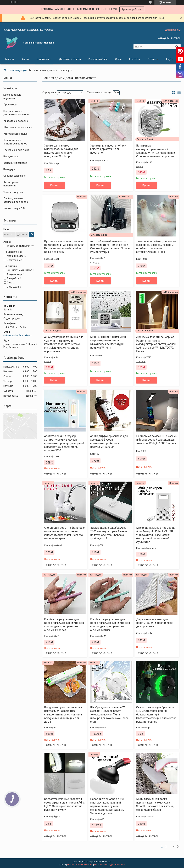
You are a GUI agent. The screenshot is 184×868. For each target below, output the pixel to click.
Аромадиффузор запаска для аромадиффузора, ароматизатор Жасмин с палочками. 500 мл (109, 441)
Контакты (135, 59)
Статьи (152, 59)
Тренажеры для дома (16, 150)
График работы (132, 9)
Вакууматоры (11, 157)
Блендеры (9, 169)
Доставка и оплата (70, 59)
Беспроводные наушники (12, 96)
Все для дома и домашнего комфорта (16, 113)
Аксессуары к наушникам (12, 184)
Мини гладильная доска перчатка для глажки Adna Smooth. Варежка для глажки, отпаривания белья (155, 804)
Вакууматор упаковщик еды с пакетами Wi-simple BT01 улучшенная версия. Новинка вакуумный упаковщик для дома (63, 714)
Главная (10, 59)
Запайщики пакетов (15, 163)
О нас (118, 59)
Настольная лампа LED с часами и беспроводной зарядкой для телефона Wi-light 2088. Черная (157, 440)
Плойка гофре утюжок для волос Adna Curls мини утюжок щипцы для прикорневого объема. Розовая (64, 625)
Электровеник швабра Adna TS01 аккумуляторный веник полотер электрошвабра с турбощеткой (109, 533)
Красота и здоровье (16, 121)
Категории (43, 59)
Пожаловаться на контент (80, 865)
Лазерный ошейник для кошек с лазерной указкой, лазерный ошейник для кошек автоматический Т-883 (156, 247)
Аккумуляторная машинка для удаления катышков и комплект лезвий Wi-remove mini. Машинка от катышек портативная (64, 344)
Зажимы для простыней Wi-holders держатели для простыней (108, 149)
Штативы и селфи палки (18, 127)
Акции (26, 59)
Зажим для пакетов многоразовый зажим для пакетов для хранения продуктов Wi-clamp (61, 151)
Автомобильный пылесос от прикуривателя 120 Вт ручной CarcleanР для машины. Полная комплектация (110, 247)
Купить (54, 185)
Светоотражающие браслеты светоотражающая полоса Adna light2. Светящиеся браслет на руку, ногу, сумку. (64, 804)
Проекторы (10, 105)
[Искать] (177, 47)
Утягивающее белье (15, 134)
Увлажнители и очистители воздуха (15, 142)
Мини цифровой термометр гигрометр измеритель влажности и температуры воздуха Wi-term (108, 342)
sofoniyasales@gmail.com (18, 336)
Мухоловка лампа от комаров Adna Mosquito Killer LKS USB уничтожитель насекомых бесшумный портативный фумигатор (155, 535)
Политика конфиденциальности (110, 865)
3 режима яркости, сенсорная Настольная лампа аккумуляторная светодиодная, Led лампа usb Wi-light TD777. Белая (156, 344)
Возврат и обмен (98, 59)
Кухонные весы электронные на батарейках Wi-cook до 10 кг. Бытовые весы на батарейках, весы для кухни (64, 247)
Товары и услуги (17, 70)
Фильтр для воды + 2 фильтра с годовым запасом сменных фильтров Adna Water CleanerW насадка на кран (64, 533)
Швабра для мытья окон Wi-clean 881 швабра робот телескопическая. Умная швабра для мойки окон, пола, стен (110, 714)
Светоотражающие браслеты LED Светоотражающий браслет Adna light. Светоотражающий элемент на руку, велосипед (156, 714)
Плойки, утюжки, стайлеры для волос (16, 200)
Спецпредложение (15, 176)
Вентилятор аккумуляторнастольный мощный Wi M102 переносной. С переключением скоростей (156, 151)
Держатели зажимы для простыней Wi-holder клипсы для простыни (155, 623)
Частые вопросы (13, 192)
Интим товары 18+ (14, 208)
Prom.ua (107, 862)
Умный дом (10, 88)
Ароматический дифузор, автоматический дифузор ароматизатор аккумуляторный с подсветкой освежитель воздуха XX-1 (64, 443)
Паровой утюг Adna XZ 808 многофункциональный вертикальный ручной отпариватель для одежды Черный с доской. (107, 806)
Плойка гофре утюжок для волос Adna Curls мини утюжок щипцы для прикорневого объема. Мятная (110, 625)
